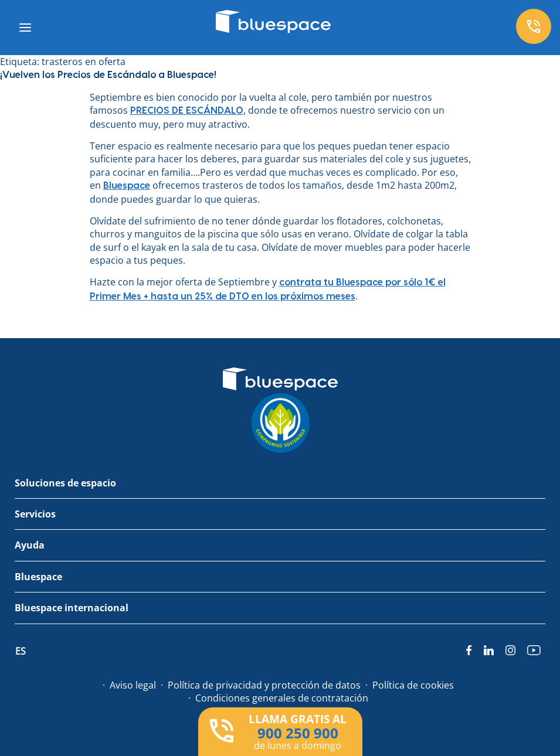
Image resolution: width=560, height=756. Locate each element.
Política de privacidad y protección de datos (264, 685)
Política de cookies (413, 685)
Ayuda (30, 545)
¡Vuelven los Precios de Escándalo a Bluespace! (108, 75)
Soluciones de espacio (65, 483)
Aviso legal (133, 685)
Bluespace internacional (72, 608)
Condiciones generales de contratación (282, 698)
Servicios (35, 514)
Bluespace (38, 577)
